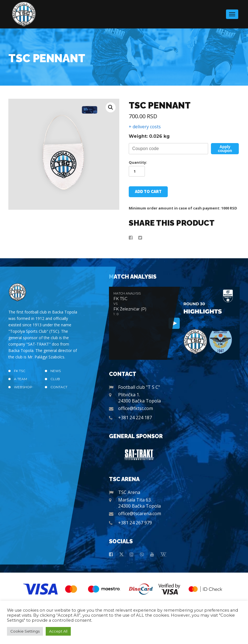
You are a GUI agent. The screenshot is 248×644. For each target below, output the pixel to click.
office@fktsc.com (136, 408)
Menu (232, 13)
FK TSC (20, 371)
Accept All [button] (58, 631)
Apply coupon (225, 149)
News (56, 371)
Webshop (23, 387)
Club (55, 379)
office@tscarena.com (140, 513)
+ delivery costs (145, 127)
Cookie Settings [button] (25, 631)
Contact (59, 387)
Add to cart (148, 192)
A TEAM (20, 379)
